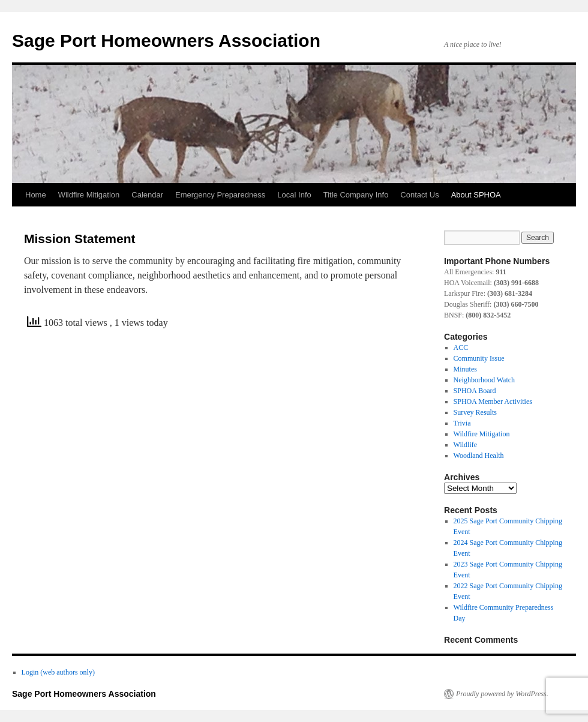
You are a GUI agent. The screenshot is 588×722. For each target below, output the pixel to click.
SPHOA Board (475, 391)
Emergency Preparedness (220, 195)
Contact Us (419, 195)
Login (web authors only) (58, 672)
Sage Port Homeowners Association (166, 41)
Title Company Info (356, 195)
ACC (461, 347)
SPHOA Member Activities (493, 402)
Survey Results (475, 412)
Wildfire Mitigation (89, 195)
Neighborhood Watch (484, 380)
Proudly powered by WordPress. (502, 694)
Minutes (465, 369)
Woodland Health (479, 456)
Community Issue (479, 358)
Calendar (147, 195)
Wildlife (466, 445)
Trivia (462, 423)
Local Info (294, 195)
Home (36, 195)
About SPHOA (476, 195)
